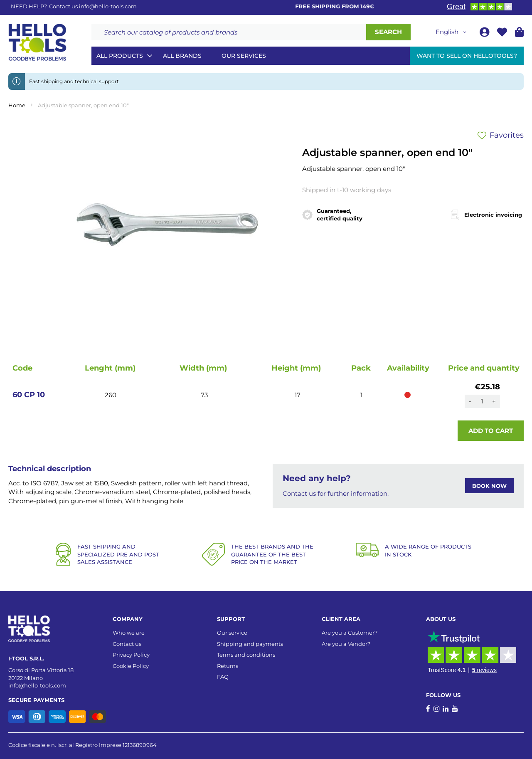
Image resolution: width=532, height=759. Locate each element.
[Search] (388, 32)
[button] (452, 32)
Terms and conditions (246, 655)
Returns (228, 666)
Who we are (129, 633)
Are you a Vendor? (346, 644)
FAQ (223, 677)
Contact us (127, 644)
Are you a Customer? (350, 633)
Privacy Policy (131, 655)
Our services (244, 56)
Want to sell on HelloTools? (467, 56)
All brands (182, 56)
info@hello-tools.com (108, 6)
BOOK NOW (489, 486)
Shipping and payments (250, 644)
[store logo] (37, 42)
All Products (120, 56)
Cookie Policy (131, 666)
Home (17, 105)
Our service (232, 633)
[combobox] (229, 32)
